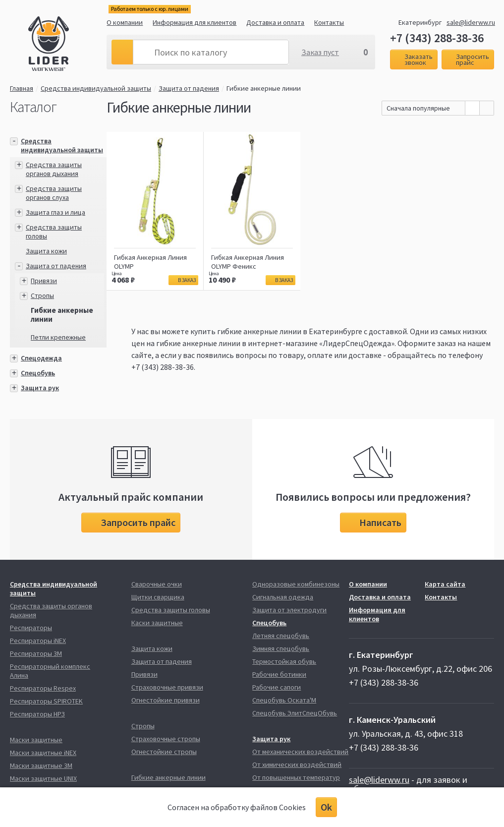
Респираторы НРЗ (37, 714)
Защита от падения (189, 88)
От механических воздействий (300, 752)
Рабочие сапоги (277, 687)
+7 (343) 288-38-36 (437, 38)
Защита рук (40, 388)
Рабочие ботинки (279, 674)
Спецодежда (41, 358)
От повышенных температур (296, 777)
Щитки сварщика (158, 597)
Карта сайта (445, 584)
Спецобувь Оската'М (284, 700)
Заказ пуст (320, 52)
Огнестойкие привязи (166, 700)
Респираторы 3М (36, 653)
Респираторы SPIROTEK (46, 701)
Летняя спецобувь (281, 636)
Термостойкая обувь (284, 661)
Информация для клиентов (195, 22)
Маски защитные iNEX (43, 753)
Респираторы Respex (43, 688)
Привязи (44, 281)
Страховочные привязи (167, 687)
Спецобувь (38, 373)
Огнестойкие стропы (164, 752)
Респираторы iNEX (38, 641)
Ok (326, 807)
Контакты (329, 22)
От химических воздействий (297, 765)
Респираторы (31, 628)
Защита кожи (46, 251)
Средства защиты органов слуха (54, 193)
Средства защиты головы (171, 610)
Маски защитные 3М (41, 766)
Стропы (42, 295)
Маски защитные (36, 740)
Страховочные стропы (166, 739)
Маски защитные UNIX (43, 778)
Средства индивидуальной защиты (96, 88)
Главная (22, 88)
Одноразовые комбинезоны (296, 584)
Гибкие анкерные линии (264, 88)
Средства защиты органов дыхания (54, 169)
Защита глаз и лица (56, 212)
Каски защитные (157, 623)
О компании (125, 22)
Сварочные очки (157, 584)
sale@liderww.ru (471, 22)
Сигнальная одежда (283, 597)
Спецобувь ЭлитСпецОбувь (295, 713)
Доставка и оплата (275, 22)
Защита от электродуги (289, 610)
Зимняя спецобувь (281, 649)
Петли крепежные (58, 337)
